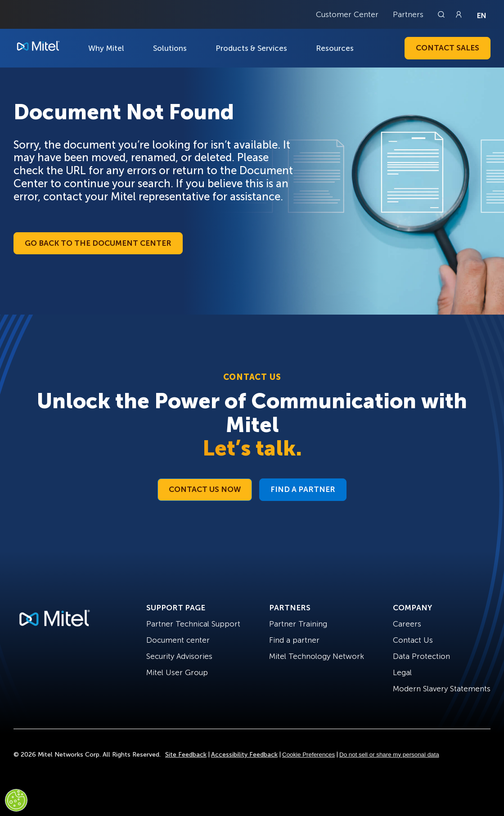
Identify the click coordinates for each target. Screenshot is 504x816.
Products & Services (251, 48)
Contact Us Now (205, 489)
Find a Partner (303, 489)
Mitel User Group (177, 672)
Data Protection (421, 656)
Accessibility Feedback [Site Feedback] (244, 755)
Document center (178, 640)
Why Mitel (106, 48)
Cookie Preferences (308, 755)
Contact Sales (448, 48)
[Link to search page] (442, 14)
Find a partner (294, 640)
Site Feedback (186, 755)
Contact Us (413, 640)
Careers (407, 624)
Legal (402, 672)
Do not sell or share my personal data (389, 755)
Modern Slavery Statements (442, 689)
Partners (408, 14)
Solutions (170, 48)
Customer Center (347, 14)
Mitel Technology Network (317, 656)
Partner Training (298, 624)
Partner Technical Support (193, 624)
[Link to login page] (459, 14)
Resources (335, 48)
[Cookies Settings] (16, 800)
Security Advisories (179, 656)
